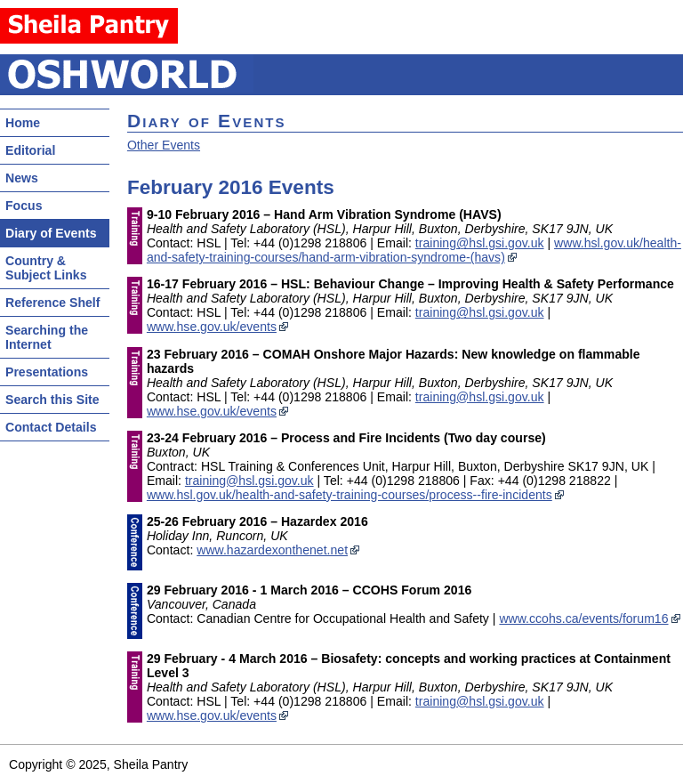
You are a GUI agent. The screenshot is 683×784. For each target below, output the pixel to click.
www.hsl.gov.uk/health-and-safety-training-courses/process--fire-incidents (350, 495)
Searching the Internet (47, 337)
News (22, 178)
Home (23, 123)
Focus (24, 206)
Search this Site (52, 400)
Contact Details (51, 427)
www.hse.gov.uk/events (212, 327)
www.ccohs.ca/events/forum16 (583, 618)
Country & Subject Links (46, 268)
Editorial (30, 150)
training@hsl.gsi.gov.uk (480, 243)
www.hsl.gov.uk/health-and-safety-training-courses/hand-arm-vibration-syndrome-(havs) (414, 250)
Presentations (47, 372)
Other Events (164, 145)
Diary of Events (51, 233)
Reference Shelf (52, 303)
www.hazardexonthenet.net (272, 550)
